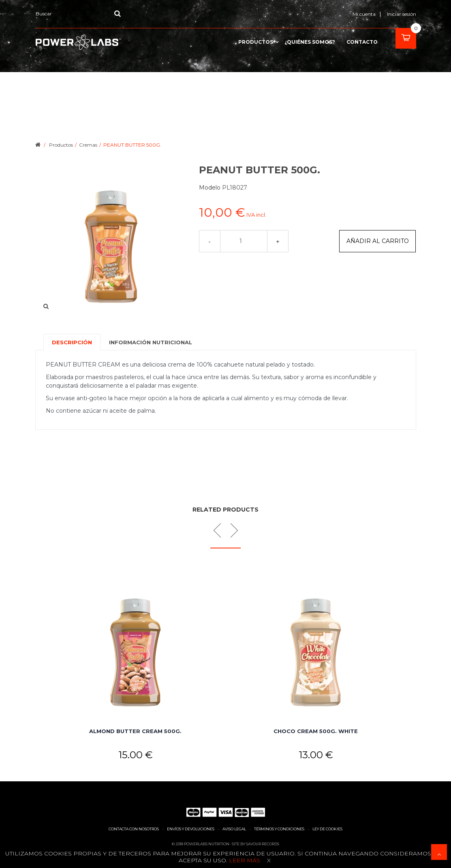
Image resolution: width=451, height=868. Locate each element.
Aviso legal (234, 829)
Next (230, 530)
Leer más (244, 860)
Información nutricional (151, 342)
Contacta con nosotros (134, 829)
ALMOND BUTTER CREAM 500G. (135, 731)
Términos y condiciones (279, 829)
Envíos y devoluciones (191, 829)
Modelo (211, 188)
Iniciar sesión (402, 14)
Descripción (72, 342)
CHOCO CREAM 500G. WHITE (316, 731)
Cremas (88, 145)
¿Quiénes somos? (310, 42)
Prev (220, 530)
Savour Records (263, 844)
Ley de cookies (327, 829)
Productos (256, 42)
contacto (362, 42)
